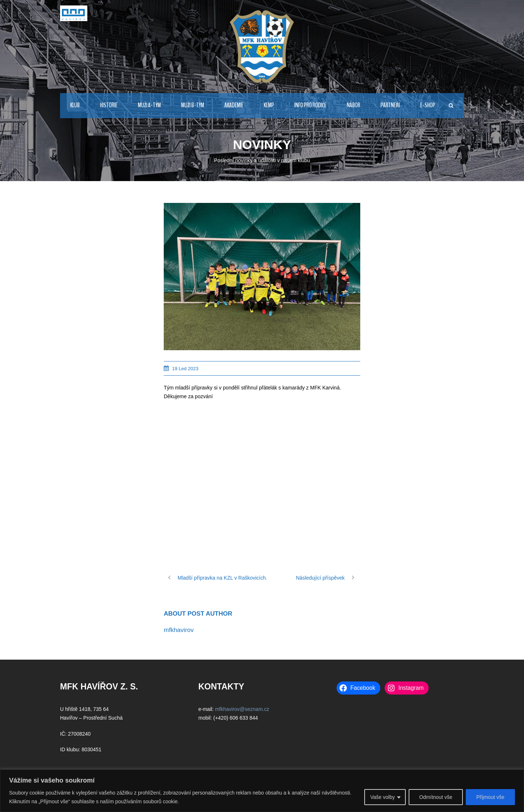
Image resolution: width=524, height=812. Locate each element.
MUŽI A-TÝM (149, 105)
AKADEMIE (234, 105)
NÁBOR (354, 105)
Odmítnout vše (436, 797)
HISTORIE (109, 105)
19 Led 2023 (185, 369)
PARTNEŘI (390, 105)
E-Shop (428, 105)
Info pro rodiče (310, 105)
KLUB (75, 105)
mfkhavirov (179, 630)
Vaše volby (382, 797)
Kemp (269, 105)
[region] (262, 791)
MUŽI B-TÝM (193, 105)
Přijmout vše (490, 797)
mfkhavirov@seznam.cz (242, 709)
